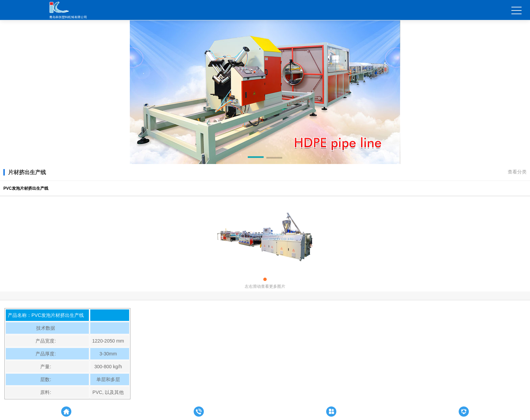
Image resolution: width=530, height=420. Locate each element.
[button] (256, 158)
